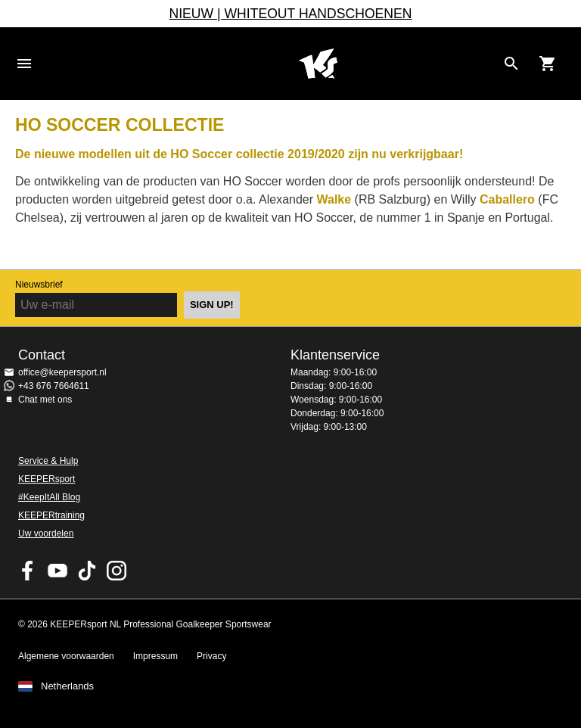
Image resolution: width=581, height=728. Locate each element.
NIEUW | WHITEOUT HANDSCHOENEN (291, 14)
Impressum (155, 656)
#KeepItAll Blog (49, 497)
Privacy (211, 656)
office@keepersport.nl (62, 372)
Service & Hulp (48, 461)
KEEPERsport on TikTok (87, 571)
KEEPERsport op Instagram (117, 571)
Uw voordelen (46, 534)
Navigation (24, 64)
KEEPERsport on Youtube (57, 571)
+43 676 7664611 (54, 386)
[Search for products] (511, 64)
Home (318, 64)
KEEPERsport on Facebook (28, 571)
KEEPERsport (47, 479)
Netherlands (67, 686)
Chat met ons (45, 400)
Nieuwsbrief (39, 285)
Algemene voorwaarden (66, 656)
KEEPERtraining (51, 515)
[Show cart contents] (548, 64)
